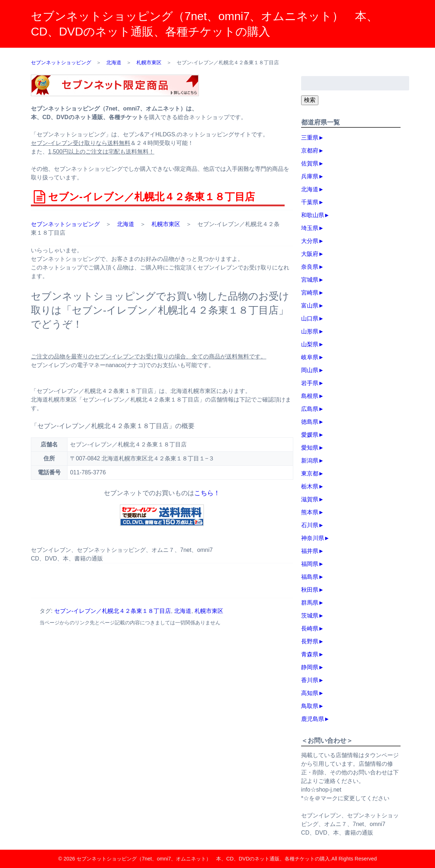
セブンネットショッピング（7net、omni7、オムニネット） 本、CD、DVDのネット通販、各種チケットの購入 (203, 859)
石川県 (310, 525)
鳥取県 (310, 706)
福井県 (310, 551)
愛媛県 (310, 435)
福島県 (310, 577)
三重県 (310, 138)
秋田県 (310, 590)
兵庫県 (310, 176)
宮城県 (310, 280)
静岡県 (310, 667)
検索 (310, 100)
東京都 (310, 473)
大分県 (310, 241)
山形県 (310, 331)
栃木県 (310, 486)
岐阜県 (310, 357)
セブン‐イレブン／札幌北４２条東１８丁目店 (113, 611)
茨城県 (310, 616)
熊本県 (310, 512)
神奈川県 (313, 538)
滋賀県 (310, 499)
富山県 (310, 306)
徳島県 (310, 422)
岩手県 (310, 383)
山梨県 (310, 344)
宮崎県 (310, 293)
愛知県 (310, 448)
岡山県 (310, 370)
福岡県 (310, 564)
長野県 (310, 641)
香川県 (310, 680)
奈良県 (310, 267)
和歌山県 (313, 215)
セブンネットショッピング (65, 224)
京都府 (310, 151)
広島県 (310, 409)
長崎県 (310, 628)
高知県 (310, 693)
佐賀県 (310, 163)
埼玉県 (310, 228)
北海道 (126, 224)
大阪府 (310, 254)
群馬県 (310, 603)
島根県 (310, 396)
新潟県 (310, 461)
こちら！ (207, 493)
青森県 (310, 654)
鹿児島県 (313, 719)
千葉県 (310, 202)
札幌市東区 (166, 224)
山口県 (310, 318)
